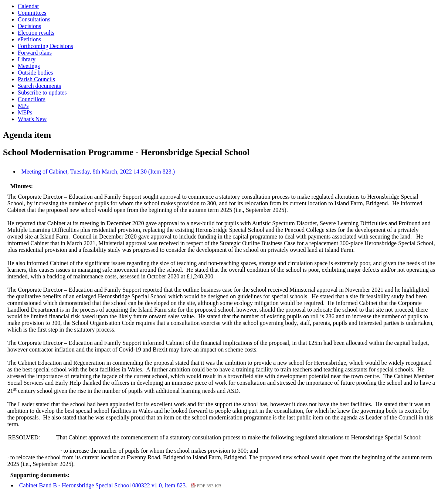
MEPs (25, 112)
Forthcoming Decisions (45, 46)
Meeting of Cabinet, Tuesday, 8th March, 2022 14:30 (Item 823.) (98, 172)
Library (27, 59)
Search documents (39, 86)
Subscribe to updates (42, 92)
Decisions (29, 26)
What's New (32, 119)
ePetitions (29, 39)
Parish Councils (36, 79)
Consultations (34, 19)
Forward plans (35, 53)
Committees (32, 13)
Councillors (32, 99)
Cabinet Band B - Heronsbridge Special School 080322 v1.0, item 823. (120, 485)
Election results (36, 33)
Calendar (28, 6)
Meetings (29, 66)
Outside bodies (35, 73)
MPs (23, 106)
